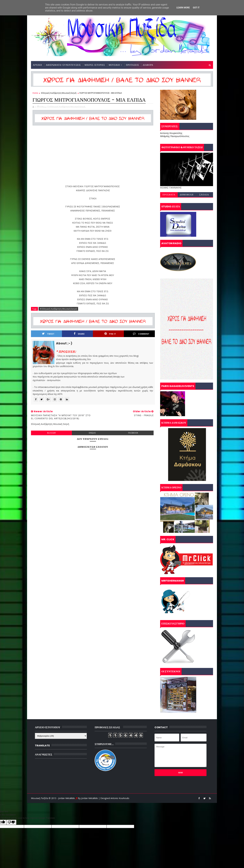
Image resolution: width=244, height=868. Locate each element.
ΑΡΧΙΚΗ (37, 65)
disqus (92, 433)
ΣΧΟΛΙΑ (204, 195)
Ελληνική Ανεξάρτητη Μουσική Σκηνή (59, 93)
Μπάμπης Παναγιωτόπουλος (175, 136)
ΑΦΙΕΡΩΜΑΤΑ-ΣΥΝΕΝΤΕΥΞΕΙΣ (63, 65)
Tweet (48, 334)
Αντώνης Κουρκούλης (171, 133)
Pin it (110, 334)
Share (79, 334)
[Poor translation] (11, 822)
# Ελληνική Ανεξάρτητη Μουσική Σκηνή (58, 309)
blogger (51, 433)
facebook (133, 433)
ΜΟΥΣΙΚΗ (114, 65)
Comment (141, 334)
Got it (196, 8)
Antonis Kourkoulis (120, 798)
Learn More (183, 8)
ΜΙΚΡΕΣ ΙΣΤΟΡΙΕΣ (95, 65)
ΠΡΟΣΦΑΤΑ (169, 195)
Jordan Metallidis (90, 798)
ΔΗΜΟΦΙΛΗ (187, 195)
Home (35, 93)
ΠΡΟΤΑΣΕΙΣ (132, 65)
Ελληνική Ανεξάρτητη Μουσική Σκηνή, (68, 107)
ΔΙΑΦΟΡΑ (148, 65)
